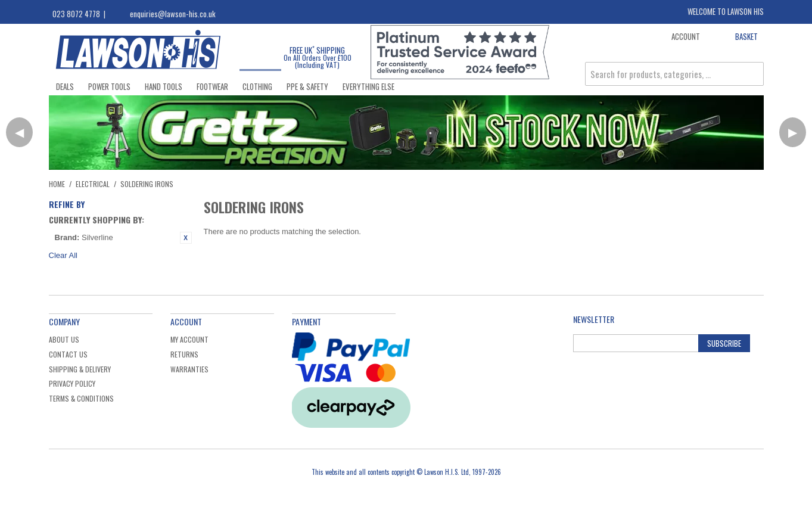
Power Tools (109, 86)
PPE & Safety (307, 86)
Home (57, 184)
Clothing (257, 86)
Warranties (189, 369)
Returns (184, 354)
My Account (189, 339)
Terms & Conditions (81, 398)
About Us (64, 339)
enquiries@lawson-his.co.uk (173, 14)
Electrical (93, 184)
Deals (65, 86)
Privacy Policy (72, 383)
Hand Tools (164, 86)
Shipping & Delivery (80, 369)
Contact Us (68, 354)
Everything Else (368, 86)
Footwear (212, 86)
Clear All (63, 255)
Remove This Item (186, 238)
